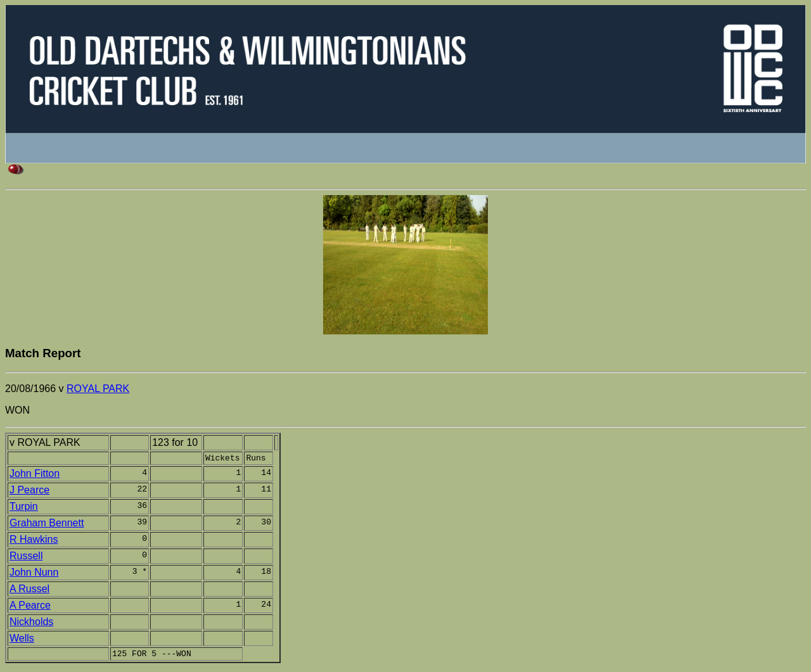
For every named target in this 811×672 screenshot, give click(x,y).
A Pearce (30, 607)
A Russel (29, 591)
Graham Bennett (47, 525)
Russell (26, 558)
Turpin (24, 508)
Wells (22, 640)
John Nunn (34, 574)
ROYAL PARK (98, 389)
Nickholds (31, 624)
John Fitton (35, 475)
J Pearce (29, 492)
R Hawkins (34, 541)
